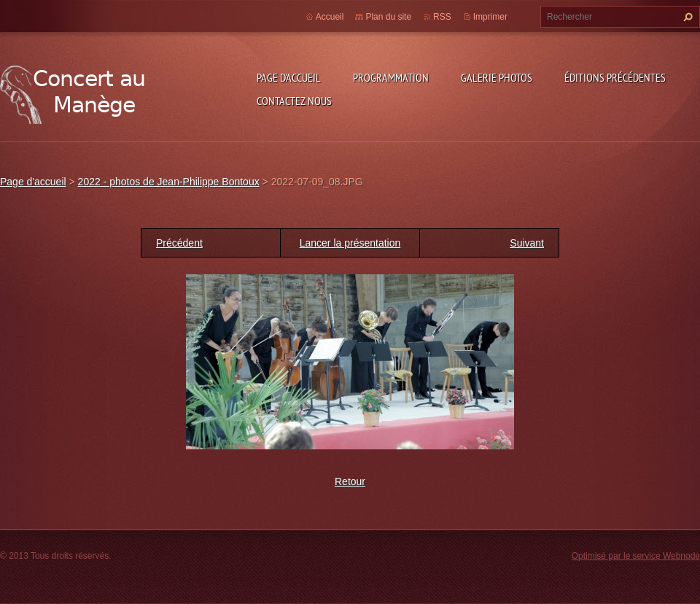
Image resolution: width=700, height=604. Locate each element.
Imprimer (490, 17)
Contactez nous (294, 101)
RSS (442, 17)
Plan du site (388, 17)
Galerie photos (497, 77)
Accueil (330, 17)
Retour (350, 481)
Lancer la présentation (350, 243)
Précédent (179, 243)
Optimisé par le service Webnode (636, 556)
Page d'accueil (289, 77)
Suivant (527, 243)
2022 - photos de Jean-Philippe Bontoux (169, 182)
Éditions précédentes (615, 77)
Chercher (686, 17)
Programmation (391, 77)
